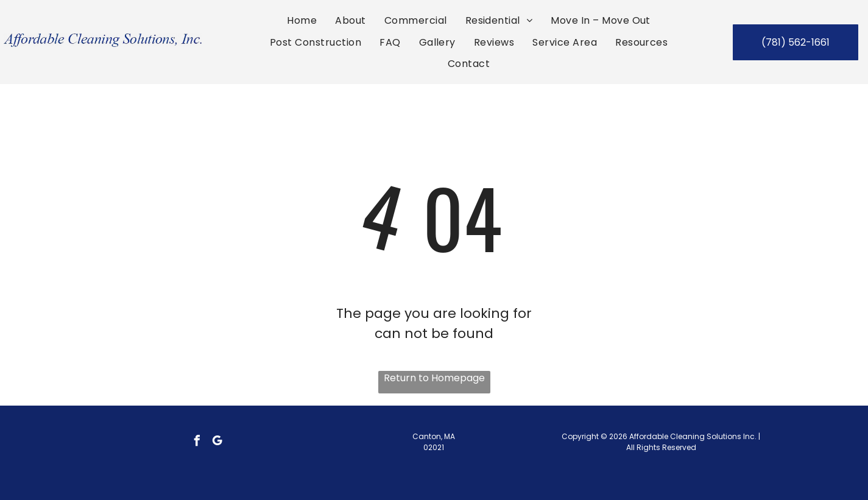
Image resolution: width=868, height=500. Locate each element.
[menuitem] (302, 20)
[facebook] (197, 442)
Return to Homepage (434, 378)
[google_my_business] (217, 442)
